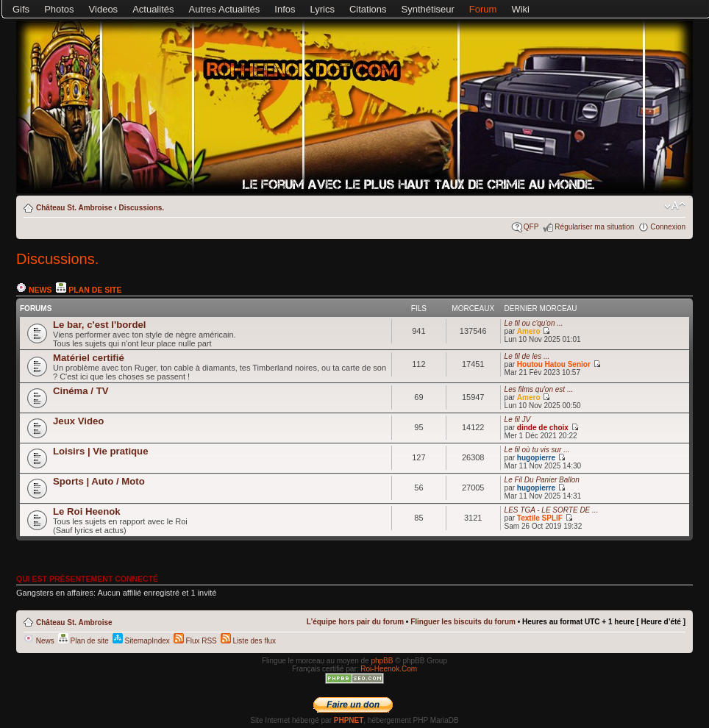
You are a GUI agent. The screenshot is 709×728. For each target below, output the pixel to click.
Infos (285, 9)
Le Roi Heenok (87, 511)
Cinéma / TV (81, 391)
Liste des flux (248, 641)
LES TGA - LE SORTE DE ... (552, 510)
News (34, 290)
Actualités (153, 9)
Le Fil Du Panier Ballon (542, 480)
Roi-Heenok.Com (389, 669)
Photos (59, 9)
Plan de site (89, 290)
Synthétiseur (428, 9)
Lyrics (323, 9)
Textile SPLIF (540, 518)
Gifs (21, 9)
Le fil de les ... (527, 356)
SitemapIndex (141, 641)
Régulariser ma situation (594, 227)
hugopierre (536, 458)
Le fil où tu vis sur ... (537, 450)
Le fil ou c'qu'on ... (534, 323)
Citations (368, 9)
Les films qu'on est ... (539, 389)
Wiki (520, 9)
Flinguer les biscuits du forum (463, 622)
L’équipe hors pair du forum (355, 622)
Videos (104, 9)
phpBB (382, 661)
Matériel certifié (89, 358)
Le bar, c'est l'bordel (99, 325)
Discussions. (141, 208)
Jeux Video (78, 421)
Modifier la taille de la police (675, 206)
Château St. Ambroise (74, 208)
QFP (531, 227)
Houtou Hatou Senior (554, 364)
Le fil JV (518, 420)
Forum (483, 9)
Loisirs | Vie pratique (101, 451)
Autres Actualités (225, 9)
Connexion (668, 227)
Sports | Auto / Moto (99, 481)
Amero (529, 331)
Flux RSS (195, 641)
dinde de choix (543, 428)
